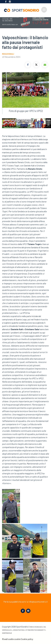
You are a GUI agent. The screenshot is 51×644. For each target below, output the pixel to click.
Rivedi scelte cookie (11, 639)
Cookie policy (27, 639)
